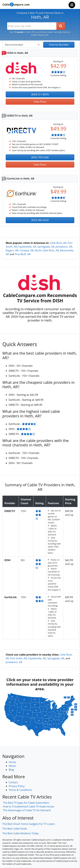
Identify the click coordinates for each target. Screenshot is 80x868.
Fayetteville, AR (27, 247)
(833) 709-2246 (40, 157)
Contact (13, 782)
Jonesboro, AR (64, 247)
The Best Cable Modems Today (20, 833)
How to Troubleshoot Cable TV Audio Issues (29, 806)
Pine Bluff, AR (23, 254)
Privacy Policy (17, 786)
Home (12, 762)
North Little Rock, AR (47, 250)
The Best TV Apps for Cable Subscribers (26, 803)
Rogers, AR (12, 250)
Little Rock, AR (58, 243)
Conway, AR (26, 250)
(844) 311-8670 (40, 94)
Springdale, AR (46, 247)
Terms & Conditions (20, 790)
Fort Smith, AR (18, 658)
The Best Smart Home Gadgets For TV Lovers (29, 824)
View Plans (40, 102)
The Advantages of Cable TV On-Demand (27, 810)
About (12, 766)
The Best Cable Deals (15, 829)
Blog (11, 770)
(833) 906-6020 (40, 220)
